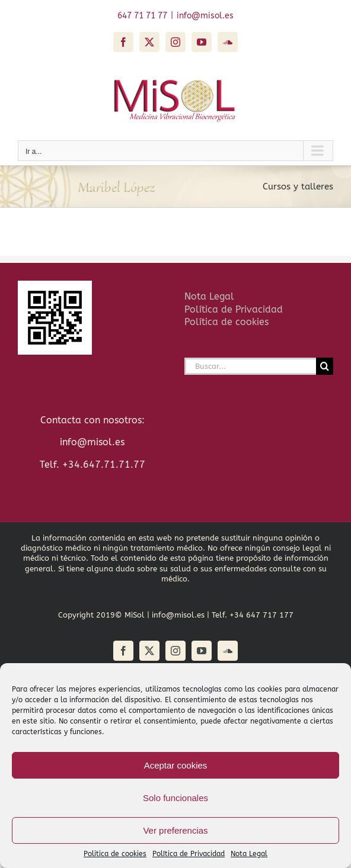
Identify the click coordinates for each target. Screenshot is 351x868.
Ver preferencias (175, 830)
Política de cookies (226, 322)
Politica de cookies (115, 854)
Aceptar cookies (176, 765)
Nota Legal (249, 854)
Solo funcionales (175, 798)
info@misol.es (205, 16)
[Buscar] (325, 366)
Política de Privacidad (189, 854)
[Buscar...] (250, 366)
